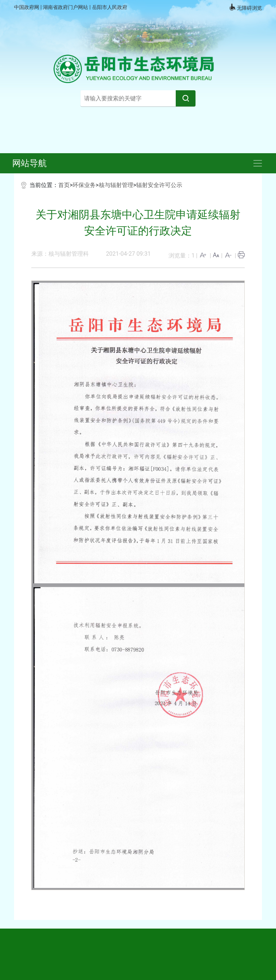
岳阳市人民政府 (110, 7)
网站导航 (29, 163)
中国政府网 (27, 7)
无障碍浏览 (245, 7)
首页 (64, 185)
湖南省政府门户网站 (66, 7)
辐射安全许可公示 (159, 185)
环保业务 (84, 185)
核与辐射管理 (116, 185)
